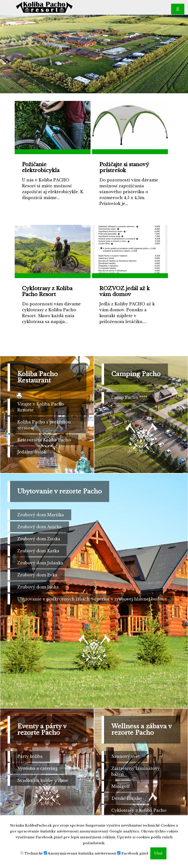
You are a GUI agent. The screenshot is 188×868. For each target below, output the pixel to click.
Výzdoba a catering (38, 768)
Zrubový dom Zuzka (39, 539)
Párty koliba (30, 756)
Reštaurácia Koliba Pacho (44, 440)
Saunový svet (126, 756)
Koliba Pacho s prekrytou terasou (44, 425)
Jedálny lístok (32, 452)
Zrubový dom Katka (38, 551)
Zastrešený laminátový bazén (136, 771)
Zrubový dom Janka (38, 587)
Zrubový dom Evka (37, 575)
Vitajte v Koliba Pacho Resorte (41, 407)
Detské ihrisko (127, 798)
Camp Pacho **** (129, 397)
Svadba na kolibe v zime (43, 780)
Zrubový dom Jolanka (40, 563)
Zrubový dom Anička (40, 527)
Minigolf (121, 786)
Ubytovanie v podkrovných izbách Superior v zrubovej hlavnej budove (92, 599)
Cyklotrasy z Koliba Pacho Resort (139, 813)
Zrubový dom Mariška (41, 515)
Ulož (158, 853)
